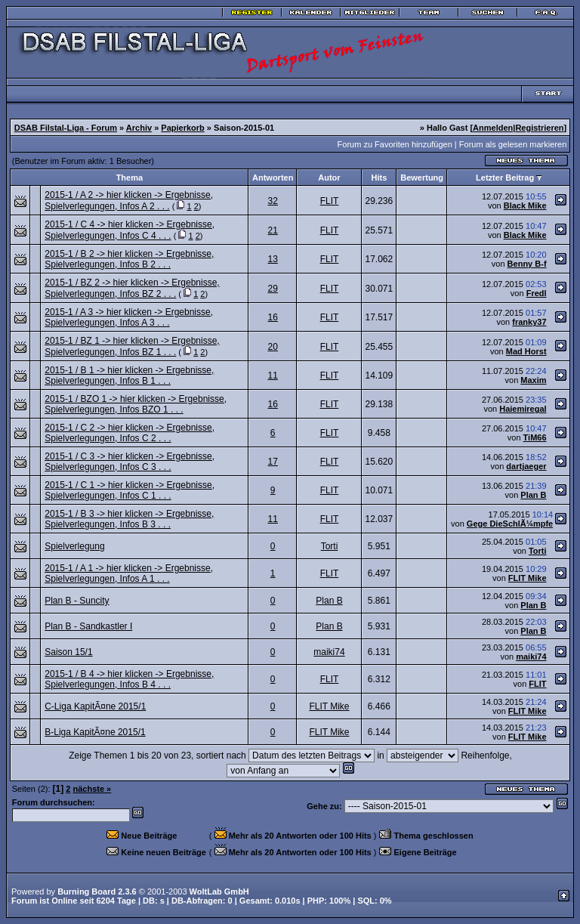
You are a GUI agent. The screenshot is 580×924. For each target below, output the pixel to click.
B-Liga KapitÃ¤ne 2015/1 (95, 732)
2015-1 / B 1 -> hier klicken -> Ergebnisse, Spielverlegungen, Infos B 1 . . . (129, 375)
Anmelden (493, 128)
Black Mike (525, 206)
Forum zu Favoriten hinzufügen (395, 144)
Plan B (533, 495)
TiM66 (535, 437)
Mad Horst (526, 351)
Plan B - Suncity (77, 601)
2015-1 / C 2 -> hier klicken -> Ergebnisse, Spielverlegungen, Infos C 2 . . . (130, 433)
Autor (329, 178)
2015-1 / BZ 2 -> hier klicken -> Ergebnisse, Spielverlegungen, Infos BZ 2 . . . (132, 288)
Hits (379, 178)
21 (273, 230)
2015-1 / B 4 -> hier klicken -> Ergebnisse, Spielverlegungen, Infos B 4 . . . (129, 679)
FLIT (330, 201)
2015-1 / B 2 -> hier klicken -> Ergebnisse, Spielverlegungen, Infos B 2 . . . (129, 259)
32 (273, 201)
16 (273, 317)
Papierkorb (182, 128)
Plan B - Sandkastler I (88, 626)
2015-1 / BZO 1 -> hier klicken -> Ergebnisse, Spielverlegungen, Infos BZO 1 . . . (136, 404)
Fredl (537, 293)
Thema (130, 178)
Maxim (533, 380)
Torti (330, 546)
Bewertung (422, 178)
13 (273, 259)
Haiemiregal (523, 409)
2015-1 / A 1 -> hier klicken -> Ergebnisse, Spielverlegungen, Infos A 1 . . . (129, 573)
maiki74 (329, 652)
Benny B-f (527, 264)
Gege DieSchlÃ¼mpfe (510, 524)
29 (273, 289)
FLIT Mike (528, 578)
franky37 (529, 322)
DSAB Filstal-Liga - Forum (66, 128)
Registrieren (539, 128)
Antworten (273, 178)
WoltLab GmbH (219, 892)
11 (273, 375)
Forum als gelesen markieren (513, 144)
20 (273, 347)
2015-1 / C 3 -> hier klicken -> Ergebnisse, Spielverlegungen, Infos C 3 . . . (130, 462)
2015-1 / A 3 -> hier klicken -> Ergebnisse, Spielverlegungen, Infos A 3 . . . (129, 317)
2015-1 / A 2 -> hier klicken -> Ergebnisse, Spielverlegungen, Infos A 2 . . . (129, 201)
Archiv (139, 128)
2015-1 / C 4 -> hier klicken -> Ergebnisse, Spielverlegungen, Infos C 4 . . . (130, 230)
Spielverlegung (74, 546)
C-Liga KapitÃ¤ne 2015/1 (95, 706)
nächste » (92, 789)
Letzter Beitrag (505, 178)
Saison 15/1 (68, 652)
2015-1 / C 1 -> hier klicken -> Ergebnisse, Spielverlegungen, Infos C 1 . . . (130, 490)
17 (273, 462)
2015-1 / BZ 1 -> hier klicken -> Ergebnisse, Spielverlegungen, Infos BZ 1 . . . (132, 346)
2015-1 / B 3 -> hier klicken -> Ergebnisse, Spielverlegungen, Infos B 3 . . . (129, 519)
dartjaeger (526, 466)
